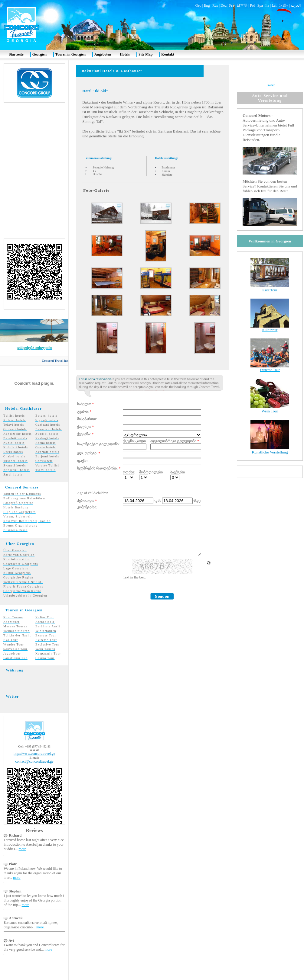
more (23, 838)
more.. (41, 916)
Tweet (270, 74)
